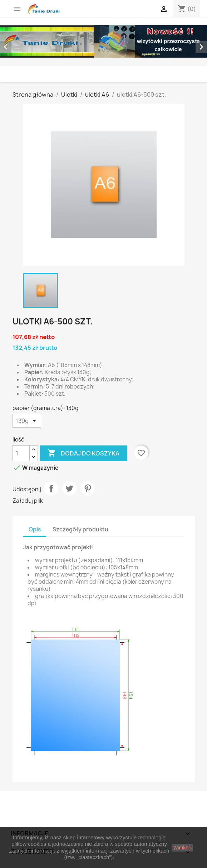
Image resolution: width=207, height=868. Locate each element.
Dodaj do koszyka (83, 453)
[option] (103, 41)
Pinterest (88, 488)
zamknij (182, 848)
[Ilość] (21, 453)
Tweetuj (69, 488)
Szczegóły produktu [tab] (80, 529)
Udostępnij (51, 488)
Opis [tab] (35, 529)
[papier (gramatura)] (27, 421)
